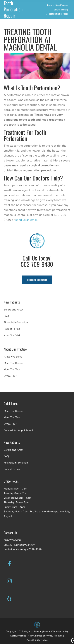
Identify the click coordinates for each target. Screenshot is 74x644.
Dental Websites (52, 632)
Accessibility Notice (37, 640)
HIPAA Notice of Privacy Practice (45, 636)
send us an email (26, 220)
